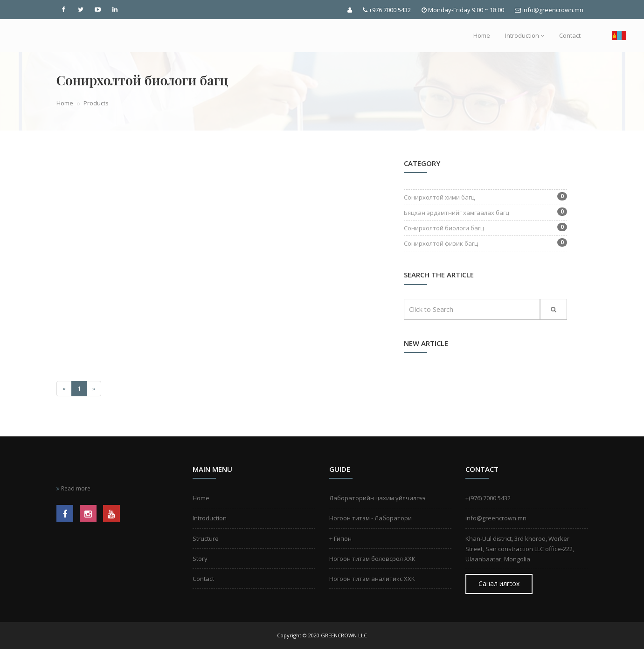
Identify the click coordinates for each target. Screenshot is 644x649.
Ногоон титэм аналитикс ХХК (372, 579)
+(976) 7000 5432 (488, 498)
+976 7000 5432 (390, 10)
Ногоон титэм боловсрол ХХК (372, 559)
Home (482, 35)
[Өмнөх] (64, 389)
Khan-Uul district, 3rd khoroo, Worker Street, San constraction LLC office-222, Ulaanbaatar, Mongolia (520, 549)
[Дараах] (94, 389)
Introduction (525, 35)
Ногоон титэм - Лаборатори (370, 518)
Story (200, 559)
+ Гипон (340, 539)
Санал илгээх (499, 583)
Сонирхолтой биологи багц (444, 228)
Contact (570, 35)
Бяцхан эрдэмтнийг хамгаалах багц (457, 213)
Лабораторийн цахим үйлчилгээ (377, 498)
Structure (206, 539)
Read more (73, 488)
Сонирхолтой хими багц (439, 197)
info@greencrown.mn (553, 10)
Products (96, 103)
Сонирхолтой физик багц (441, 243)
